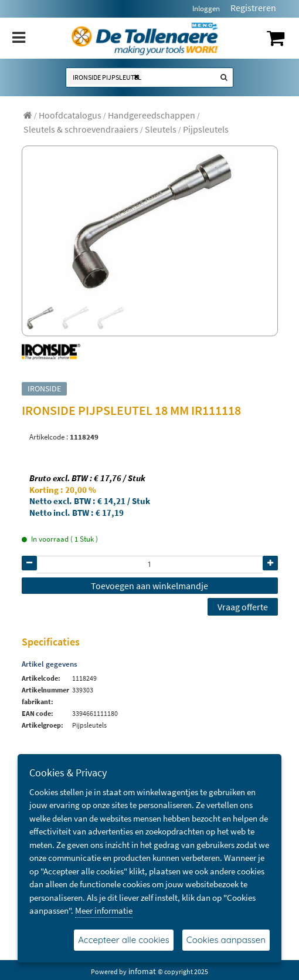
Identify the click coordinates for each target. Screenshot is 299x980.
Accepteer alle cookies (124, 940)
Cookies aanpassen (226, 940)
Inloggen (206, 9)
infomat (142, 971)
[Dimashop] (145, 38)
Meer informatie (104, 910)
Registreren (253, 8)
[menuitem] (70, 115)
